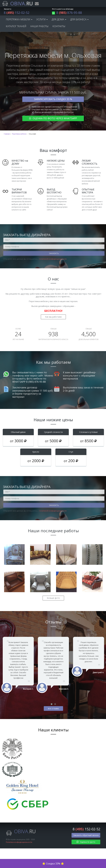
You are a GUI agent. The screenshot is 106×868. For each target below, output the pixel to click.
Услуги (42, 20)
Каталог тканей (16, 27)
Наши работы (39, 27)
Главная (7, 134)
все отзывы (53, 709)
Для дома (59, 20)
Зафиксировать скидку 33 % (53, 99)
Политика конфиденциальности (19, 843)
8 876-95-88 (68, 13)
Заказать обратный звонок (86, 836)
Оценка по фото (86, 842)
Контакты (59, 27)
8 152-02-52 (18, 13)
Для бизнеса (79, 20)
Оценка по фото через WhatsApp (53, 119)
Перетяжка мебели (19, 20)
